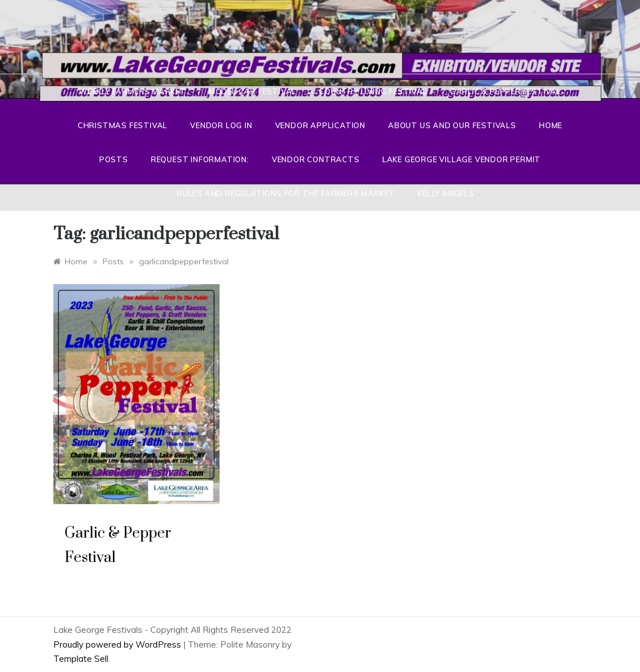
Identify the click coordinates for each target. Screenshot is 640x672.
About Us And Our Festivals (452, 125)
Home (551, 125)
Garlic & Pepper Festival (506, 91)
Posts (114, 159)
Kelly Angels (446, 193)
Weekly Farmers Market (132, 91)
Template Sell (81, 659)
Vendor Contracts (316, 159)
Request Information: (200, 159)
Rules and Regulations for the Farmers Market (286, 193)
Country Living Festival (373, 91)
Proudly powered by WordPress (118, 644)
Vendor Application (320, 125)
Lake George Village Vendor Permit (462, 159)
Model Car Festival (252, 91)
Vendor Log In (221, 125)
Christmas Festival (123, 125)
